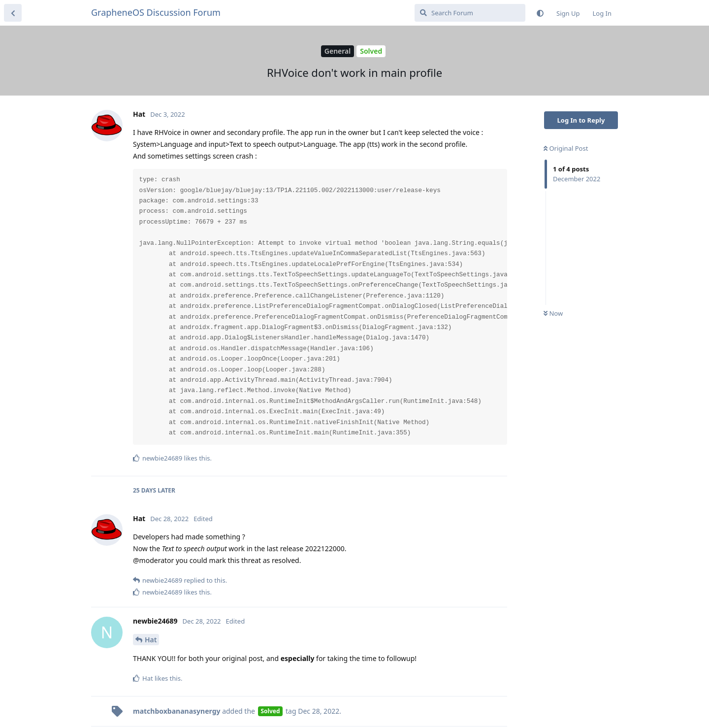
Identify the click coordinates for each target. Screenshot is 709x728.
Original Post (566, 148)
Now (553, 313)
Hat (151, 640)
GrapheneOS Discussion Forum (156, 12)
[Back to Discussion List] (13, 13)
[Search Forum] (470, 13)
